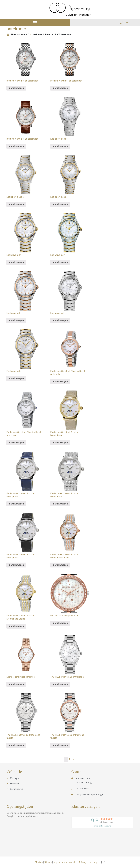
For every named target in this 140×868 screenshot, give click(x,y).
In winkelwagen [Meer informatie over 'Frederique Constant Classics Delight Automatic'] (60, 382)
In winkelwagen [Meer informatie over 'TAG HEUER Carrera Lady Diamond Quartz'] (16, 745)
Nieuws (48, 862)
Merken (39, 862)
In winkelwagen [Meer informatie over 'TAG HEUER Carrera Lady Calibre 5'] (60, 684)
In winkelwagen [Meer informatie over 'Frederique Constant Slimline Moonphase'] (60, 443)
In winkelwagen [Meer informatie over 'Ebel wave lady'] (16, 262)
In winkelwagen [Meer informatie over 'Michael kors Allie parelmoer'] (60, 623)
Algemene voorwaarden (65, 862)
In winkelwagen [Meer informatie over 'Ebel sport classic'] (60, 146)
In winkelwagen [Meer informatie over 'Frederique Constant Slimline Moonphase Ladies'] (60, 565)
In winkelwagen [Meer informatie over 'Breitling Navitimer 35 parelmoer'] (16, 88)
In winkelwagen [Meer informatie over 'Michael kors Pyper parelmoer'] (16, 684)
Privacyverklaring (88, 862)
